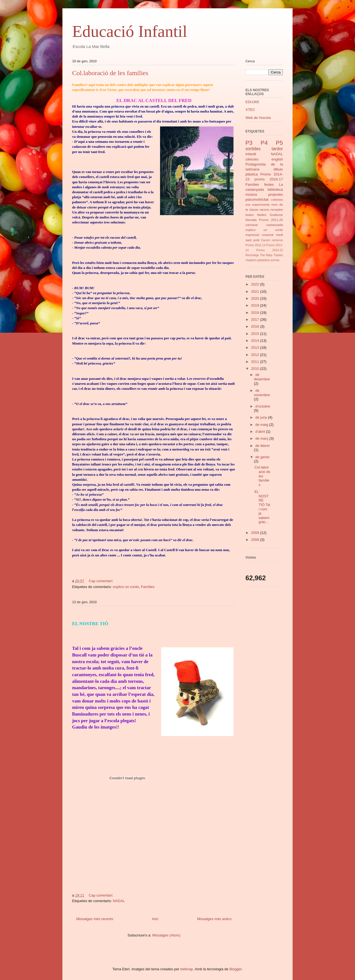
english (277, 159)
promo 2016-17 (269, 179)
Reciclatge (252, 255)
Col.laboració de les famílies (110, 73)
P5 (279, 143)
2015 (256, 334)
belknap (187, 969)
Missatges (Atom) (166, 935)
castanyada (275, 225)
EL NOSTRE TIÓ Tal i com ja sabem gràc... (262, 507)
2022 (256, 284)
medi (279, 235)
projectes (276, 194)
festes (269, 184)
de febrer (263, 446)
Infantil (251, 154)
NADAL (119, 901)
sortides (253, 149)
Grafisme (276, 215)
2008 (256, 540)
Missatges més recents (95, 919)
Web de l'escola (258, 118)
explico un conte (126, 587)
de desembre (262, 377)
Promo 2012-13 (255, 245)
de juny (262, 417)
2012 (256, 355)
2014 (256, 341)
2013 (256, 348)
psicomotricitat (257, 199)
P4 (264, 143)
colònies (277, 199)
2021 (256, 292)
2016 (256, 326)
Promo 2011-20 (271, 220)
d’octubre (263, 406)
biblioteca (275, 189)
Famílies (148, 587)
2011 (256, 362)
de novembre (262, 393)
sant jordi (252, 240)
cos (248, 204)
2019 (256, 305)
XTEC (250, 110)
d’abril (261, 432)
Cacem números (272, 240)
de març (263, 438)
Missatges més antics (214, 919)
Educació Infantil (130, 31)
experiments (261, 204)
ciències (252, 159)
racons (264, 209)
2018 (256, 313)
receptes (277, 209)
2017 (256, 320)
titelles (262, 215)
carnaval (252, 225)
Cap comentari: (102, 581)
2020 (256, 298)
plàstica (252, 174)
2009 (256, 533)
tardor (277, 149)
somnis (275, 260)
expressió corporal (259, 235)
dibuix (278, 169)
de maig (262, 425)
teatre (250, 215)
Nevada (251, 220)
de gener (263, 457)
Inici (155, 919)
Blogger (235, 969)
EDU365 (252, 102)
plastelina (263, 260)
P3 (249, 143)
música (251, 194)
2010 (256, 369)
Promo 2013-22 (270, 250)
